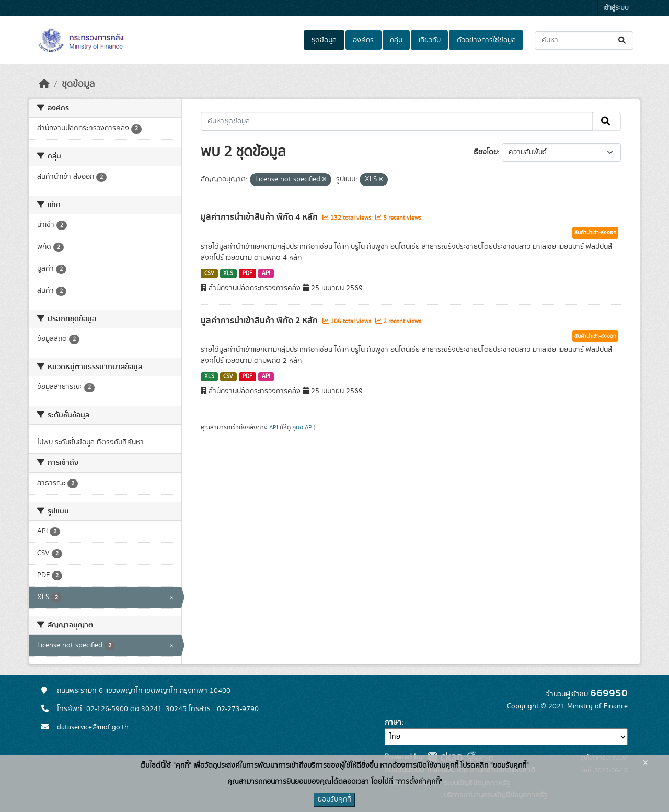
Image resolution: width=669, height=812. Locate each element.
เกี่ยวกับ (430, 40)
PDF (247, 273)
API (266, 273)
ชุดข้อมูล (324, 40)
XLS (228, 273)
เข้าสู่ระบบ (616, 8)
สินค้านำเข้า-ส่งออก (595, 233)
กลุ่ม (396, 40)
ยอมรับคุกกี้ (334, 799)
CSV (209, 273)
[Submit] (623, 41)
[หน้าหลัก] (44, 84)
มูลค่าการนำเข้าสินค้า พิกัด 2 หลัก (260, 321)
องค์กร (363, 40)
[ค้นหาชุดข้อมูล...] (584, 41)
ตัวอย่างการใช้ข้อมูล (486, 40)
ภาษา (393, 723)
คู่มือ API (303, 427)
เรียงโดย (485, 152)
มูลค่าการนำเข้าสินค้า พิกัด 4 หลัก (260, 217)
